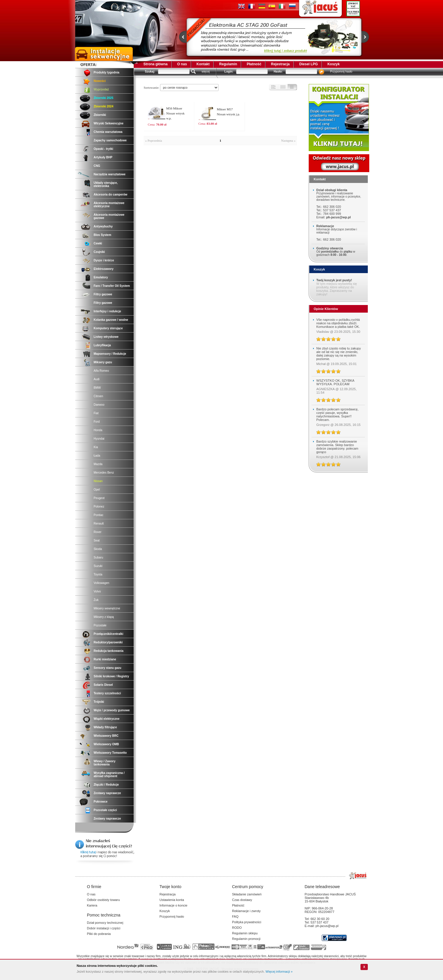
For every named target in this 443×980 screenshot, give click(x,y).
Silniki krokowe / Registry (111, 676)
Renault (99, 524)
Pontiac (98, 515)
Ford (97, 422)
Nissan (98, 481)
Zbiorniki (100, 115)
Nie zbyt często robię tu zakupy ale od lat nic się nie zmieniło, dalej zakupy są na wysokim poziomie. (339, 354)
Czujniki (99, 252)
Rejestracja (280, 64)
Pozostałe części (105, 810)
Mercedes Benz (104, 473)
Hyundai (99, 439)
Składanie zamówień (247, 894)
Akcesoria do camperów (110, 195)
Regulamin (228, 64)
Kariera (92, 905)
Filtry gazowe (103, 294)
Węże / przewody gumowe (112, 710)
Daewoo (99, 405)
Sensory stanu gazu (107, 668)
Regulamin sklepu (245, 933)
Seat (97, 540)
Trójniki (99, 702)
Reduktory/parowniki (108, 642)
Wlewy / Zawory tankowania (104, 763)
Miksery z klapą (104, 617)
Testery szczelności (107, 693)
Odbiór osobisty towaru (103, 900)
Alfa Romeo (101, 371)
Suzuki (98, 566)
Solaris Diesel (103, 685)
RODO (237, 928)
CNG (97, 166)
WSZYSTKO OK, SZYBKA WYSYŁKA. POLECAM (335, 382)
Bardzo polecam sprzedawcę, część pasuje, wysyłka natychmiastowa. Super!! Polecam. (337, 414)
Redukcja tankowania (109, 651)
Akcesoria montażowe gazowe (109, 216)
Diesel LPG (309, 64)
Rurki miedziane (105, 659)
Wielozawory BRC (106, 736)
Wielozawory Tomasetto (110, 753)
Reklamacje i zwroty (246, 911)
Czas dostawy (242, 900)
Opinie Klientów (326, 309)
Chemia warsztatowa (108, 132)
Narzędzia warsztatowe (110, 174)
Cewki (98, 243)
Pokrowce (101, 802)
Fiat (96, 413)
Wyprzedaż (101, 89)
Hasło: (278, 72)
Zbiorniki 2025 (103, 98)
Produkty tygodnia (107, 72)
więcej (206, 72)
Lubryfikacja (102, 345)
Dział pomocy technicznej (105, 923)
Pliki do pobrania (99, 934)
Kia (96, 447)
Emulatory (101, 277)
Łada (97, 456)
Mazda (98, 464)
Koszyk (334, 64)
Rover (98, 532)
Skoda (98, 549)
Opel (97, 490)
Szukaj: (150, 72)
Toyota (98, 574)
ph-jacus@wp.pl (339, 217)
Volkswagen (101, 583)
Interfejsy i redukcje (107, 311)
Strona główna (156, 64)
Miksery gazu (103, 362)
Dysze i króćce (104, 260)
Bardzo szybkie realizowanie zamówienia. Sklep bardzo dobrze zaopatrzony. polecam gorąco (337, 447)
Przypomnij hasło (341, 72)
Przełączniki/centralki (108, 634)
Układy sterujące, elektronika (106, 184)
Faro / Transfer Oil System (112, 286)
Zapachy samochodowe (110, 140)
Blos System (102, 235)
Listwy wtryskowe (106, 337)
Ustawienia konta (172, 900)
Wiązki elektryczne (107, 719)
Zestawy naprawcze (107, 793)
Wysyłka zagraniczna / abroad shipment (109, 775)
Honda (98, 430)
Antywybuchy (103, 226)
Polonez (99, 507)
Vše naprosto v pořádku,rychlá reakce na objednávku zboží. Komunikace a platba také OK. (338, 323)
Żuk (96, 600)
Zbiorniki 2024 (103, 106)
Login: (229, 72)
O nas (182, 64)
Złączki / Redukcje (106, 785)
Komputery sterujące (108, 328)
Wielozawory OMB (106, 744)
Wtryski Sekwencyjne (109, 123)
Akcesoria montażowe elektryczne (109, 205)
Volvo (97, 591)
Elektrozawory (104, 269)
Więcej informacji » (279, 972)
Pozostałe (100, 625)
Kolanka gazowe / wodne (111, 320)
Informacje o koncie (173, 905)
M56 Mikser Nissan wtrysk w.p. (175, 113)
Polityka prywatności (247, 922)
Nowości (100, 81)
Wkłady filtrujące (105, 727)
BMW (97, 388)
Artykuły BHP (103, 157)
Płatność (254, 64)
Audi (97, 379)
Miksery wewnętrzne (107, 608)
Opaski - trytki (103, 149)
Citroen (98, 396)
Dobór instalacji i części (104, 928)
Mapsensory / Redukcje (110, 354)
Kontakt (203, 64)
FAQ (235, 916)
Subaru (98, 557)
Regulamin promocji (246, 939)
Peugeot (99, 498)
